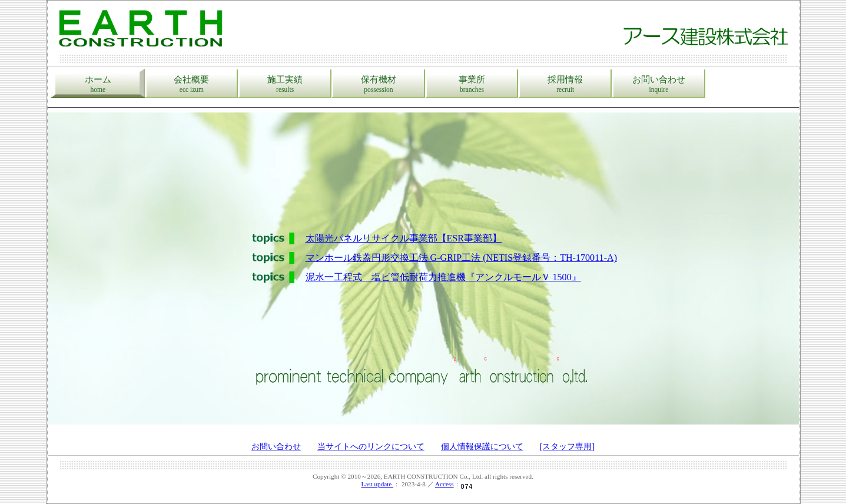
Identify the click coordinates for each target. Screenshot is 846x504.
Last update (377, 484)
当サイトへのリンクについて (371, 447)
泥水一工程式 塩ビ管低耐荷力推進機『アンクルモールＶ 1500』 (443, 277)
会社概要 (192, 84)
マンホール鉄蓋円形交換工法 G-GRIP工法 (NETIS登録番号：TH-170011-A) (462, 258)
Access (444, 484)
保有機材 (379, 84)
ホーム (98, 84)
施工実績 (285, 84)
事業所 (472, 84)
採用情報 (565, 84)
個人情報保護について (482, 447)
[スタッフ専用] (567, 447)
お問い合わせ (659, 84)
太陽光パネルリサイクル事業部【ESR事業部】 (404, 238)
